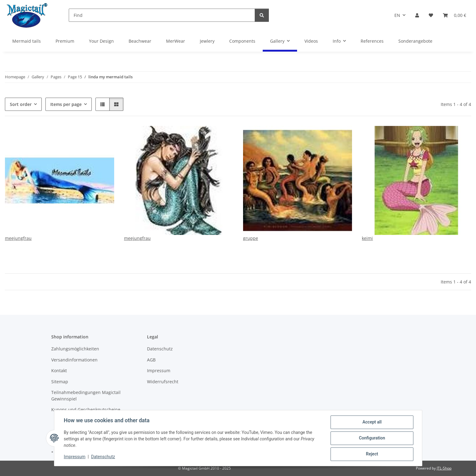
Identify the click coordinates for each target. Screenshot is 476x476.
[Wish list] (431, 15)
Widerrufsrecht (163, 382)
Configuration (372, 438)
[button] (417, 15)
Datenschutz (103, 457)
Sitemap (60, 382)
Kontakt (59, 371)
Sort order (21, 104)
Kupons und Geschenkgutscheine (86, 410)
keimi (367, 238)
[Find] (162, 15)
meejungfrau (18, 238)
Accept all (372, 422)
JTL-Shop (444, 468)
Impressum (75, 457)
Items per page (66, 104)
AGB (151, 360)
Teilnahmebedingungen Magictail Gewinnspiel (86, 396)
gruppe (251, 238)
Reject (372, 454)
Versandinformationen (74, 360)
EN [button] (397, 15)
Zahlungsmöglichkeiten (75, 349)
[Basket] (455, 15)
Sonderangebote (415, 41)
